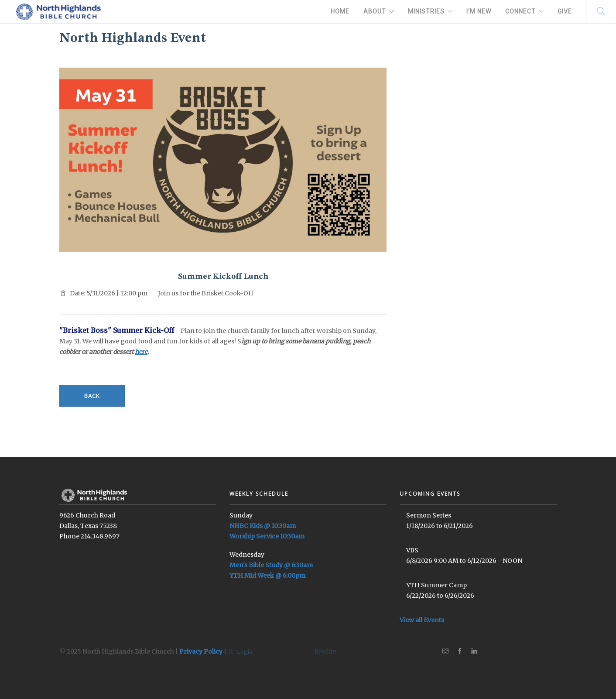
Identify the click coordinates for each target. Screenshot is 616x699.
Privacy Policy (201, 651)
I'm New (479, 11)
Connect (520, 11)
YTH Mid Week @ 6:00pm (267, 576)
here (141, 352)
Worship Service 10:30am (267, 536)
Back (92, 396)
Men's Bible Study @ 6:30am (271, 565)
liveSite (325, 651)
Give (565, 11)
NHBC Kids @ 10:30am (263, 526)
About (375, 11)
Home (340, 11)
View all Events (422, 620)
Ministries (426, 11)
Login (240, 652)
